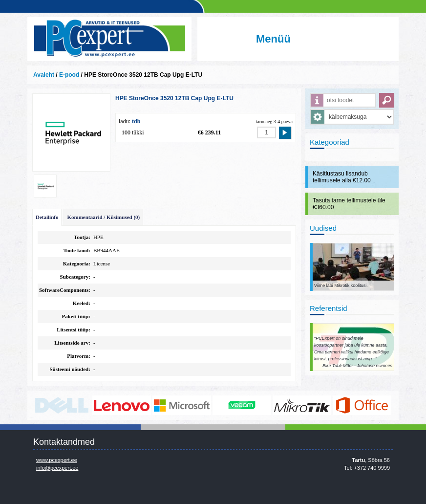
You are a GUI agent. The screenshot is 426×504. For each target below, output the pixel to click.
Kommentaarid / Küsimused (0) (103, 217)
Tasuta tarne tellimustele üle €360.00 (349, 204)
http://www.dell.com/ (62, 405)
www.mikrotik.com (302, 405)
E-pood (69, 75)
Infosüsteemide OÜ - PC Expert (109, 39)
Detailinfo (47, 217)
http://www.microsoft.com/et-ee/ (182, 405)
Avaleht (44, 75)
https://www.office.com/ (362, 405)
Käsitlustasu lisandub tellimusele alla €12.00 (342, 177)
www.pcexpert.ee (57, 460)
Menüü (273, 39)
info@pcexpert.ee (57, 468)
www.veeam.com (242, 405)
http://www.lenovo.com (122, 405)
